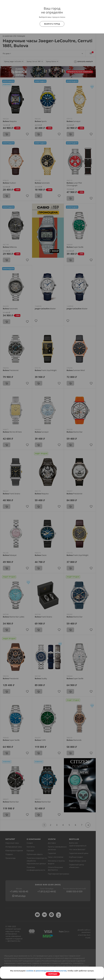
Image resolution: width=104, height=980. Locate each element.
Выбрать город (52, 24)
